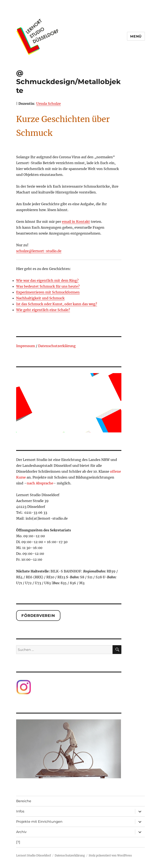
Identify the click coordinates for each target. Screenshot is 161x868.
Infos (20, 811)
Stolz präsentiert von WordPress (110, 856)
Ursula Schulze (49, 104)
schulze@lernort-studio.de (39, 251)
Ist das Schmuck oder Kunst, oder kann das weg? (57, 304)
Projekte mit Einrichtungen (39, 822)
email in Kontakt (76, 222)
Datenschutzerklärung (57, 346)
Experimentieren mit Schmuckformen (48, 292)
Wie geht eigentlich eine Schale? (43, 310)
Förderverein (38, 616)
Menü (136, 36)
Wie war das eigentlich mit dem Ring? (47, 280)
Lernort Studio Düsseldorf (34, 856)
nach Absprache (40, 483)
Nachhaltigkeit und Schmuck (40, 298)
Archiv (21, 832)
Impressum (26, 346)
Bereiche (24, 801)
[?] (18, 842)
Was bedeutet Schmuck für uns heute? (48, 286)
